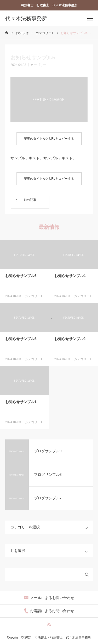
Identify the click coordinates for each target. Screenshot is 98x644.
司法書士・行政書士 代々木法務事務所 (49, 5)
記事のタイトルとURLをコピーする (49, 139)
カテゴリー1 (39, 65)
